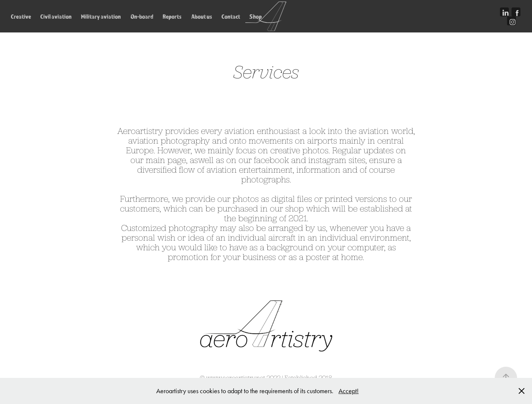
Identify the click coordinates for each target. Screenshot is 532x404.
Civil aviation (56, 16)
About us (202, 16)
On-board (142, 16)
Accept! (349, 391)
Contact (231, 16)
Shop (256, 16)
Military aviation (101, 16)
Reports (172, 16)
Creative (21, 16)
